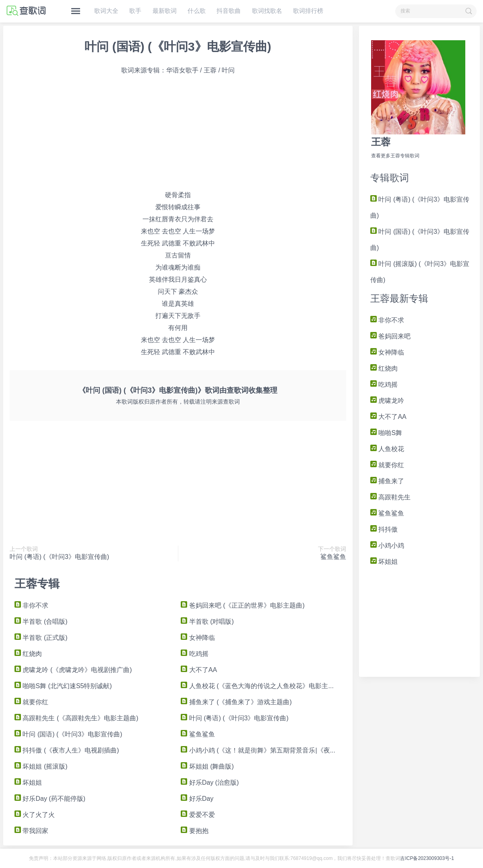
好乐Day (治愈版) (210, 782)
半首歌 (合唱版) (41, 622)
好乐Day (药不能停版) (50, 799)
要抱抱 (194, 831)
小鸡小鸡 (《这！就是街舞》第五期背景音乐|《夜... (258, 750)
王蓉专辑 (37, 584)
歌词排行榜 (308, 11)
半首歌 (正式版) (41, 638)
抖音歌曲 (229, 11)
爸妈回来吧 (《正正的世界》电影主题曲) (243, 605)
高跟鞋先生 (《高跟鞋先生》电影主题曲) (76, 718)
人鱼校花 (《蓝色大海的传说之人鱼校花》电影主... (257, 686)
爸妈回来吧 (390, 336)
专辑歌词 (390, 178)
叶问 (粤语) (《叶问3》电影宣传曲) (59, 557)
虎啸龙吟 (387, 401)
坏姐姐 (384, 562)
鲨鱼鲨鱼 (387, 513)
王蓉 (381, 142)
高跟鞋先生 (390, 497)
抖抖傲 (384, 529)
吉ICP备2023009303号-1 (427, 858)
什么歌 (197, 11)
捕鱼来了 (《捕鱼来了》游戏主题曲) (236, 702)
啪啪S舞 (386, 433)
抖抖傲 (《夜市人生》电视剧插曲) (67, 750)
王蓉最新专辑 (399, 298)
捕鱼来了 (387, 481)
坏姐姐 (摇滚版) (41, 766)
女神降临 (387, 352)
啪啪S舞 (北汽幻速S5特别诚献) (63, 686)
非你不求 (387, 320)
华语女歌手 (182, 70)
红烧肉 (384, 368)
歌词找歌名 (267, 11)
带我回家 (31, 831)
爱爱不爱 (198, 815)
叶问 (228, 70)
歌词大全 (106, 11)
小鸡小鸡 (387, 545)
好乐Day (197, 799)
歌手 (135, 11)
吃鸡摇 (384, 385)
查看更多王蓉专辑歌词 (395, 156)
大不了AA (388, 417)
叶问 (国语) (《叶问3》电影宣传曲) (178, 46)
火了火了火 (35, 815)
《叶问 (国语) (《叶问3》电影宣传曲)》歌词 (149, 390)
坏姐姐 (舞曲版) (207, 766)
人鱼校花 (387, 449)
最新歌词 (165, 11)
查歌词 (237, 390)
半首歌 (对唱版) (207, 622)
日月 (181, 279)
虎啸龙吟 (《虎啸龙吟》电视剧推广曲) (73, 670)
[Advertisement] (419, 620)
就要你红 (387, 465)
